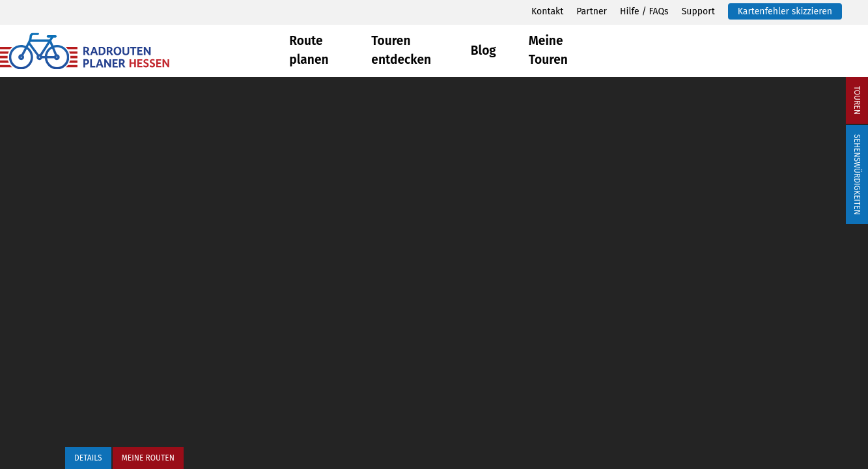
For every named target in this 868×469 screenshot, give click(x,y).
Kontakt (547, 11)
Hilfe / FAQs (644, 11)
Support (698, 11)
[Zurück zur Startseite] (145, 51)
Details (88, 458)
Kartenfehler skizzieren (785, 11)
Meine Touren (548, 50)
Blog (483, 50)
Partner (592, 11)
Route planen (309, 50)
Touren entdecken (401, 50)
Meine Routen (148, 458)
